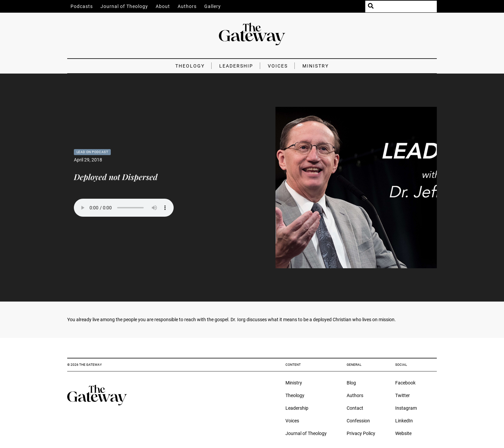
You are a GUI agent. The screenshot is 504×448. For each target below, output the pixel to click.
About (163, 6)
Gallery (213, 6)
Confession (358, 421)
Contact (355, 408)
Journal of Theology (124, 6)
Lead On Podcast (92, 152)
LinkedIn (404, 421)
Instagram (406, 408)
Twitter (403, 395)
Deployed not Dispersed (116, 177)
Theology (190, 66)
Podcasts (82, 6)
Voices (278, 66)
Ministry (316, 66)
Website (403, 433)
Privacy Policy (361, 433)
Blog (351, 383)
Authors (187, 6)
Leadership (236, 66)
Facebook (405, 383)
